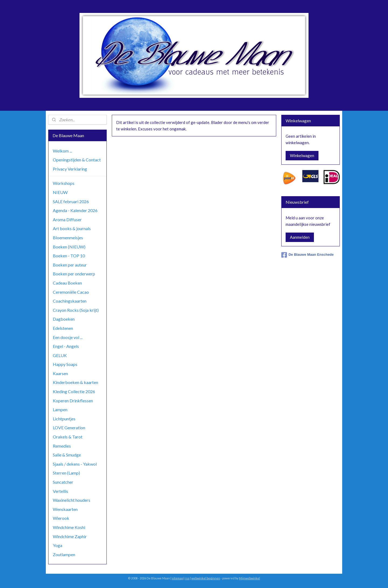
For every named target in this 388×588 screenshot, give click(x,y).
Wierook (61, 518)
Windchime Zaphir (70, 536)
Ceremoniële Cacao (71, 292)
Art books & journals (72, 228)
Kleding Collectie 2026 (74, 391)
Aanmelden (300, 237)
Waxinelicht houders (72, 500)
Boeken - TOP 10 (69, 256)
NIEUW (60, 192)
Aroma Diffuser (67, 219)
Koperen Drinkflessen (73, 401)
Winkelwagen (302, 155)
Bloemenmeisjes (68, 238)
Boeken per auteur (70, 265)
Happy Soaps (65, 364)
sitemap (177, 578)
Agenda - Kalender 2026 (75, 210)
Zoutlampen (64, 554)
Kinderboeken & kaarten (75, 382)
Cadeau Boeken (67, 283)
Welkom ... (62, 151)
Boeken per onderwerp (74, 274)
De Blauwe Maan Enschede (308, 255)
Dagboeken (64, 319)
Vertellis (60, 491)
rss (187, 578)
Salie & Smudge (67, 455)
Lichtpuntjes (64, 419)
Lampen (60, 409)
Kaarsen (60, 373)
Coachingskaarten (70, 301)
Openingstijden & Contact (77, 160)
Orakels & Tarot (68, 437)
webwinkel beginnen (206, 578)
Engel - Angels (66, 346)
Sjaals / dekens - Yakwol (75, 464)
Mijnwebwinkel (250, 578)
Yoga (58, 545)
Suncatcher (63, 482)
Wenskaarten (65, 509)
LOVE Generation (69, 428)
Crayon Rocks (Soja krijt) (76, 310)
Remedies (62, 446)
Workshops (64, 183)
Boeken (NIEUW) (69, 247)
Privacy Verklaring (70, 169)
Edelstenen (63, 328)
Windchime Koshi (69, 527)
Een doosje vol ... (68, 337)
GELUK (60, 355)
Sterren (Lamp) (66, 473)
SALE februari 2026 (71, 201)
